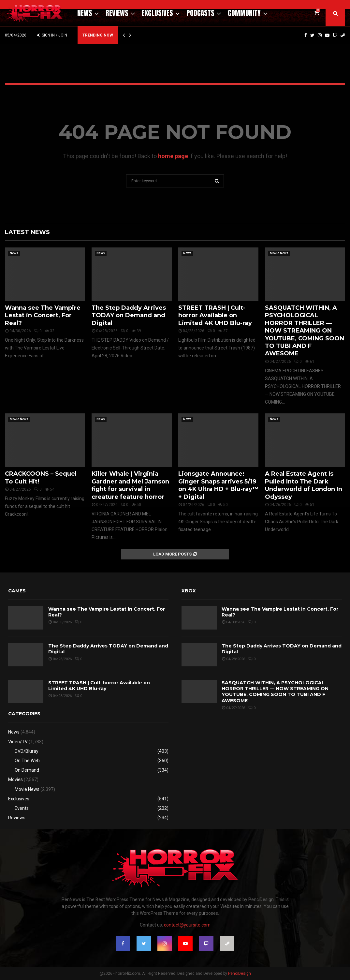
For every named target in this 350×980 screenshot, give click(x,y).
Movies (15, 780)
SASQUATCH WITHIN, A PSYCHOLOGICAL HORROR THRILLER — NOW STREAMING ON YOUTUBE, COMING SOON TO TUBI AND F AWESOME (305, 331)
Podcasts (200, 13)
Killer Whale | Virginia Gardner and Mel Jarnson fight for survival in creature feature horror (130, 485)
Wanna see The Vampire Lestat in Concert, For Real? (43, 315)
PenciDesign (240, 973)
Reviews (117, 13)
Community (244, 13)
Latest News (27, 232)
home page (173, 156)
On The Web (27, 761)
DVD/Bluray (27, 751)
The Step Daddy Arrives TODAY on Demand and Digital (129, 315)
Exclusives (157, 13)
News (85, 13)
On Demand (27, 770)
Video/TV (18, 742)
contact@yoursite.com (187, 925)
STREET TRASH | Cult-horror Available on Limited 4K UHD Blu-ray (215, 315)
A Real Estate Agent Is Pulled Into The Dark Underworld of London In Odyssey (304, 485)
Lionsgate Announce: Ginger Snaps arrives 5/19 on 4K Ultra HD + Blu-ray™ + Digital (218, 485)
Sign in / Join (52, 35)
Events (22, 808)
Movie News (279, 253)
